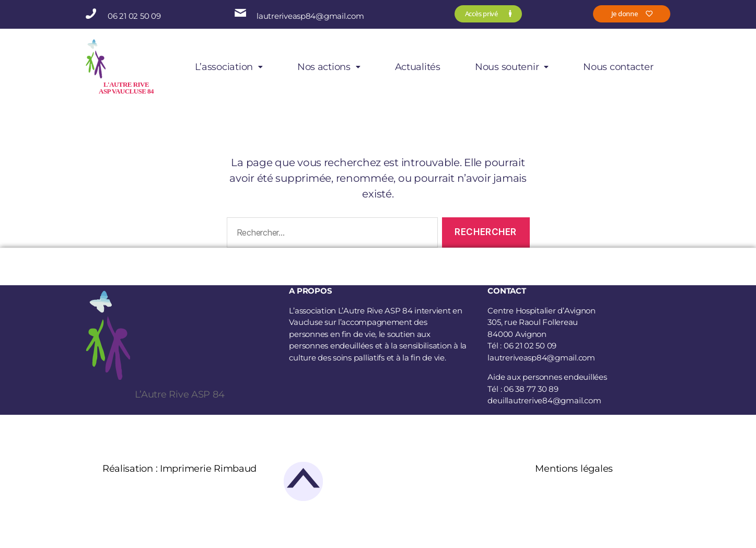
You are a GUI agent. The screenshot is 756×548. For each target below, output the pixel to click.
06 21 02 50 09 (134, 16)
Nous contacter (618, 67)
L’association (229, 67)
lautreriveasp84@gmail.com (310, 16)
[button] (229, 67)
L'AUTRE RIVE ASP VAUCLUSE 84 (126, 88)
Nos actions (329, 67)
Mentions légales (574, 469)
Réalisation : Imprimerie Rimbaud (179, 469)
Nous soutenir (512, 67)
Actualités (418, 67)
